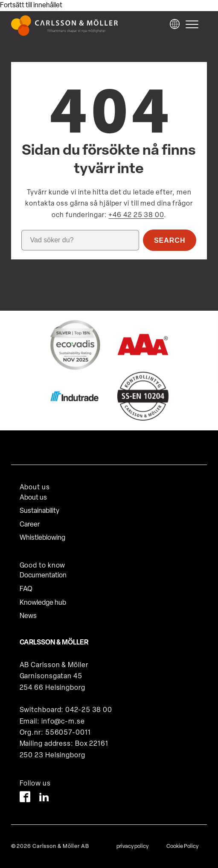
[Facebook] (25, 799)
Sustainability (39, 511)
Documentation (43, 576)
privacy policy (132, 846)
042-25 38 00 (89, 710)
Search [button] (170, 240)
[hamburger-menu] (194, 24)
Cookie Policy (182, 846)
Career (30, 525)
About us (33, 498)
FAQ (26, 589)
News (28, 616)
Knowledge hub (43, 603)
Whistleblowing (42, 538)
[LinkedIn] (44, 799)
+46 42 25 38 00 (136, 215)
